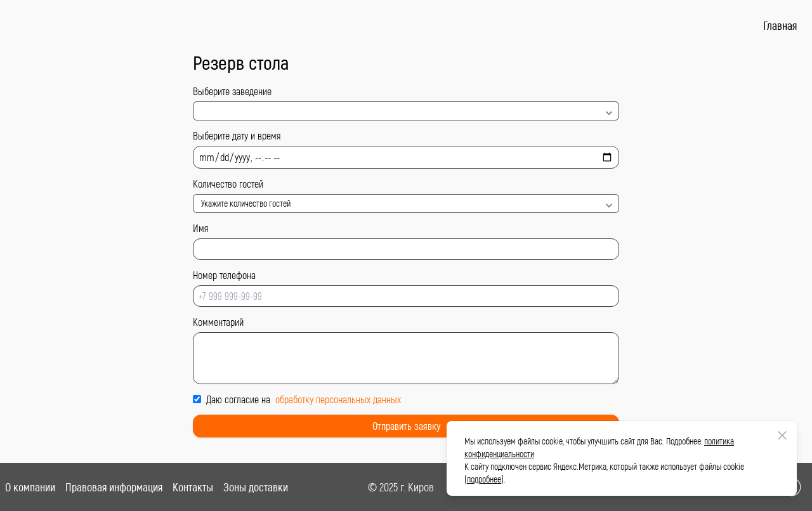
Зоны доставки (256, 487)
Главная (780, 25)
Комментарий (218, 322)
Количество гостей (228, 184)
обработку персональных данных (338, 399)
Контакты (193, 487)
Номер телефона (224, 275)
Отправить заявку (406, 426)
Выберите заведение (232, 91)
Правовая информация (114, 487)
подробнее (484, 479)
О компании (30, 487)
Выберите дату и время (237, 135)
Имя (200, 228)
